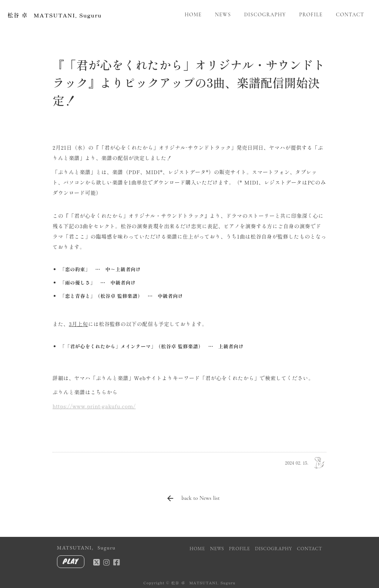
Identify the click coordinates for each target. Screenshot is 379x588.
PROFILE (311, 15)
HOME (193, 15)
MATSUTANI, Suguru (86, 548)
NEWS (223, 15)
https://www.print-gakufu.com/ (94, 406)
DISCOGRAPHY (265, 15)
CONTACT (350, 15)
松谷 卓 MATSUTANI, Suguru (55, 15)
